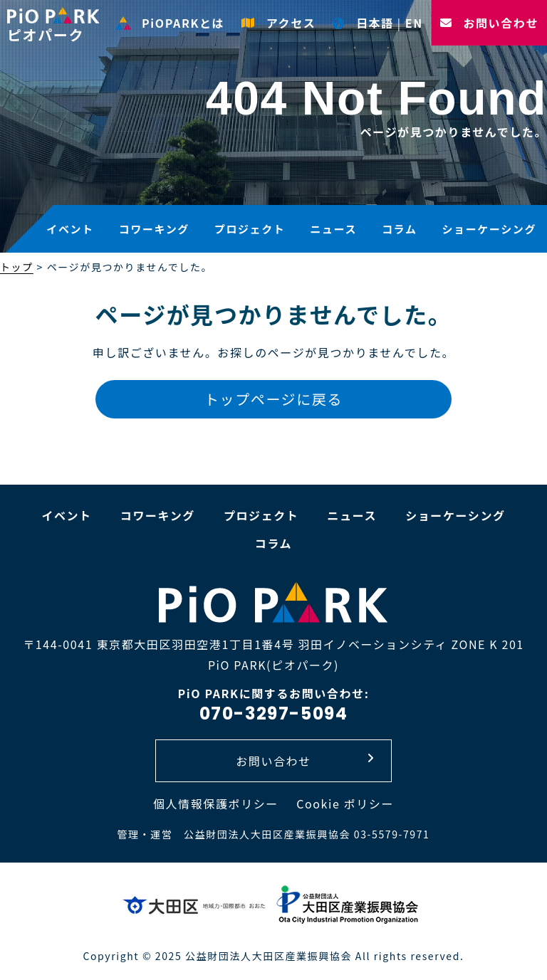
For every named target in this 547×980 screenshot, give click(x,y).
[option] (273, 128)
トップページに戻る (273, 399)
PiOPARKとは (170, 23)
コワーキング (154, 229)
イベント (70, 229)
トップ (17, 267)
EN (414, 23)
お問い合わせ (489, 23)
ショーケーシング (489, 229)
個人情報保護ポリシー (216, 804)
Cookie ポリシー (345, 804)
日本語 (363, 23)
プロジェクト (250, 229)
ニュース (333, 229)
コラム (399, 229)
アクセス (278, 23)
